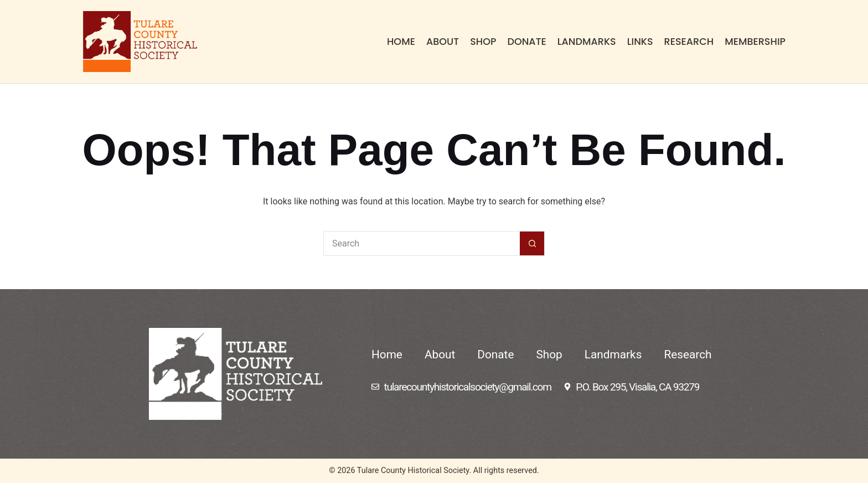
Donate (526, 42)
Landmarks (587, 42)
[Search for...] (422, 243)
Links (640, 42)
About (443, 42)
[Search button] (532, 243)
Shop (483, 42)
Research (689, 42)
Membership (755, 42)
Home (401, 42)
